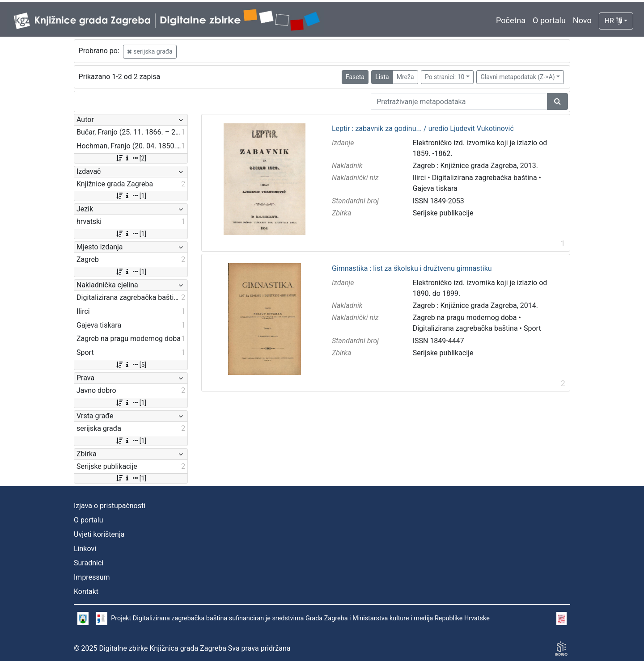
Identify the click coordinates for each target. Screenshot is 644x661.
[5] (131, 365)
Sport (532, 328)
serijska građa (150, 51)
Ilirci (419, 178)
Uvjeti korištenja (99, 534)
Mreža (405, 77)
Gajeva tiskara (435, 188)
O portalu (549, 20)
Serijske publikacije (443, 213)
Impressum (92, 577)
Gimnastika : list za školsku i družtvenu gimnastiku (412, 269)
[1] (131, 196)
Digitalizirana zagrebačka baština (485, 178)
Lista (382, 77)
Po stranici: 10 (445, 77)
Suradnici (89, 563)
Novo (582, 20)
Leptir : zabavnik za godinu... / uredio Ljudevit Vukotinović (423, 129)
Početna (511, 20)
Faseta (355, 77)
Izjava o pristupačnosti (110, 506)
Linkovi (85, 549)
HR (613, 21)
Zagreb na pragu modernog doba (465, 318)
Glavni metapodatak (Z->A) (517, 77)
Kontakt (86, 592)
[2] (131, 158)
